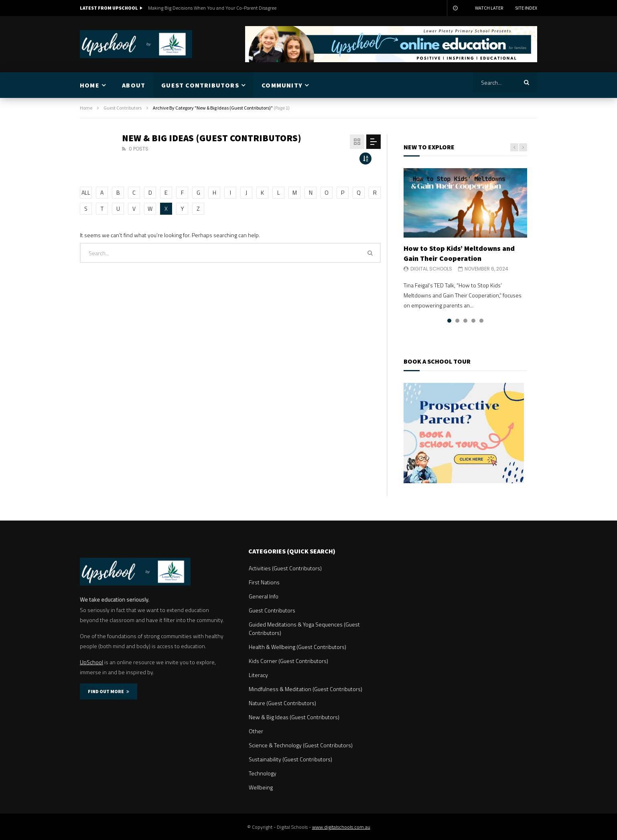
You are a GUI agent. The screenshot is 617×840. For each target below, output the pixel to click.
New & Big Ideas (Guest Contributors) (294, 717)
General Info (264, 596)
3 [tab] (465, 321)
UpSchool (91, 662)
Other (256, 731)
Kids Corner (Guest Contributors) (288, 661)
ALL (86, 192)
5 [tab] (481, 321)
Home (86, 108)
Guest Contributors (123, 108)
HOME (90, 85)
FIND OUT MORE (109, 691)
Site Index (526, 8)
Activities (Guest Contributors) (285, 568)
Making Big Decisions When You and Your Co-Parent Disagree (212, 8)
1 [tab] (449, 321)
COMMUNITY (282, 85)
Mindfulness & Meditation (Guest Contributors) (305, 689)
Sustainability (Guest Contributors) (290, 759)
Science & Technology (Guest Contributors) (301, 745)
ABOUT (134, 85)
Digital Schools (431, 269)
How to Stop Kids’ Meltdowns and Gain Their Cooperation (459, 253)
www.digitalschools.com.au (341, 827)
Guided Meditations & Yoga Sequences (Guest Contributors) (304, 628)
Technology (263, 773)
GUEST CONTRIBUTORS (200, 85)
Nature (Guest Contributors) (282, 703)
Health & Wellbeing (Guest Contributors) (297, 647)
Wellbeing (261, 787)
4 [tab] (473, 321)
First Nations (264, 582)
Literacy (258, 675)
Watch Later (489, 8)
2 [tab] (457, 321)
